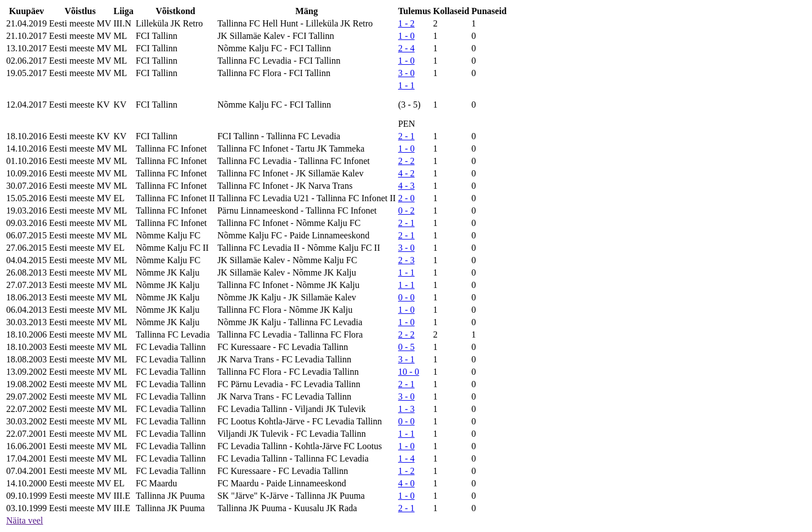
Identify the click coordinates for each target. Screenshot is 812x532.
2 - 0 (406, 198)
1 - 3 (406, 409)
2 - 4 (406, 48)
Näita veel (25, 520)
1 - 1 (406, 85)
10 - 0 (409, 372)
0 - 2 (406, 210)
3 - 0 (406, 73)
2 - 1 (406, 136)
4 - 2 (406, 173)
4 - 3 (406, 186)
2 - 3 (406, 260)
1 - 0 (406, 36)
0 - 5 (406, 347)
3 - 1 (406, 359)
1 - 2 (406, 23)
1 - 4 (406, 458)
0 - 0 (406, 297)
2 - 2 (406, 161)
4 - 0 (406, 483)
